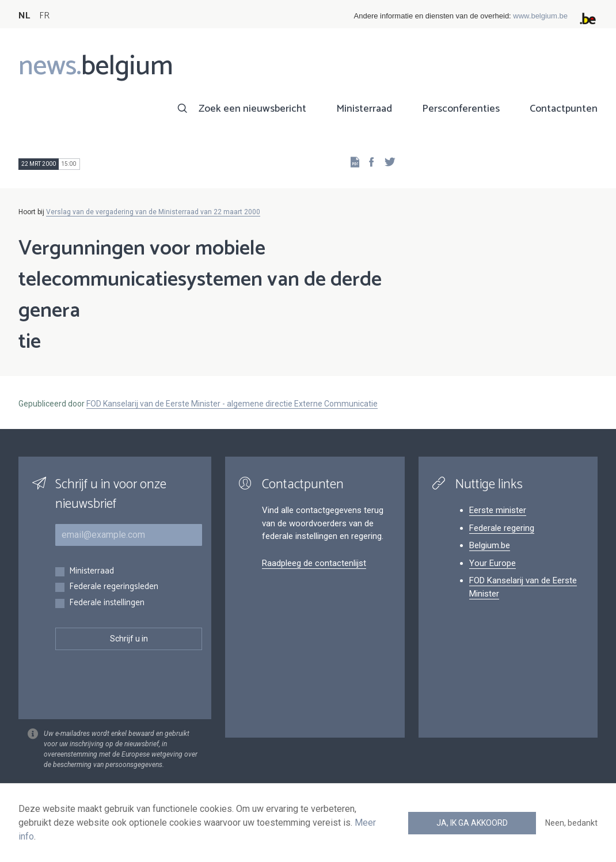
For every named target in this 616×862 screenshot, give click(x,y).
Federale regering (502, 528)
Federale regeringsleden (114, 587)
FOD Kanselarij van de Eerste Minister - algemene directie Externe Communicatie (232, 404)
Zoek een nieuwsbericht (252, 109)
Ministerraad (364, 109)
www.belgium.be (540, 16)
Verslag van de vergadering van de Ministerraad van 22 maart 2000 (153, 212)
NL (24, 16)
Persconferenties (461, 109)
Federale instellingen (107, 603)
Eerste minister (498, 510)
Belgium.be (490, 545)
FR (44, 16)
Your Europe (493, 563)
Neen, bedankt (571, 823)
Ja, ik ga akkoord (472, 823)
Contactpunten (564, 109)
